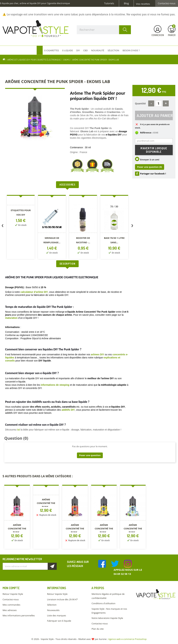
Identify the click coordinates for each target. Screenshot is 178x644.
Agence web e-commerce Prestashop (127, 639)
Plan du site (97, 629)
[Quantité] (158, 103)
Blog (126, 3)
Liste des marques (57, 615)
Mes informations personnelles (19, 615)
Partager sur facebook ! (153, 174)
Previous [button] (3, 226)
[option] (21, 228)
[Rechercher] (104, 30)
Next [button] (132, 226)
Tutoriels (109, 3)
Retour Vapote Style (13, 594)
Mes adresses (10, 610)
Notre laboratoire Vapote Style (107, 618)
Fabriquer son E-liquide (59, 621)
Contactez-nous (167, 3)
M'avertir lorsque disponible (154, 150)
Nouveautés (53, 610)
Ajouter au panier (155, 115)
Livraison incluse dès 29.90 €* (62, 599)
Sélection (52, 605)
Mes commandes (11, 605)
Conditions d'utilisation (103, 603)
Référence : (146, 133)
